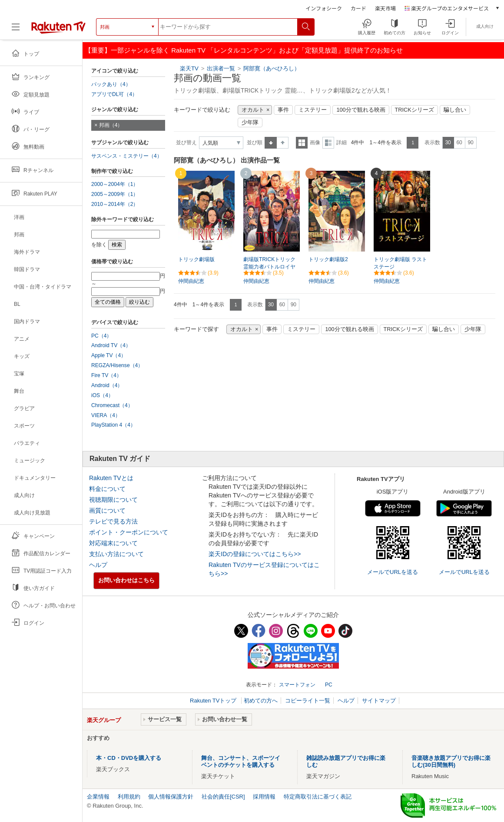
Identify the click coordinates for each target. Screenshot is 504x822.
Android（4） (107, 385)
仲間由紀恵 (191, 281)
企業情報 (98, 797)
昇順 (271, 143)
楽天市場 (385, 8)
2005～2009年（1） (115, 194)
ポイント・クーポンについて (129, 532)
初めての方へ (261, 701)
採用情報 (264, 797)
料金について (107, 489)
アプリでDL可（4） (114, 94)
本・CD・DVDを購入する (129, 758)
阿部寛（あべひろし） (272, 68)
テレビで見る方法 (113, 521)
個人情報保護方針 (171, 797)
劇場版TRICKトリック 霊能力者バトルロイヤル (269, 267)
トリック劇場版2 (328, 259)
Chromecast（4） (112, 405)
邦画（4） (111, 125)
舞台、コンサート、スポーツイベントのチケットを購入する (241, 761)
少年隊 (250, 123)
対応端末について (113, 543)
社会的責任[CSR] (223, 797)
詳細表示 (328, 143)
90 (470, 143)
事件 (283, 110)
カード (358, 8)
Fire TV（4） (106, 375)
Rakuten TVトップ (214, 701)
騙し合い (455, 110)
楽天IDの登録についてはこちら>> (255, 554)
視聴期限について (113, 500)
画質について (107, 510)
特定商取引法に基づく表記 (318, 797)
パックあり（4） (111, 84)
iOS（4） (102, 395)
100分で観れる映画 (361, 110)
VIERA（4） (106, 415)
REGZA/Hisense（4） (117, 365)
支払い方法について (116, 554)
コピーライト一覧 (308, 701)
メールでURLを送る (393, 572)
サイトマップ (379, 701)
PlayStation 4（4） (113, 425)
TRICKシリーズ (414, 110)
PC (329, 685)
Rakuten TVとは (111, 478)
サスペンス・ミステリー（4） (127, 156)
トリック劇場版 (196, 259)
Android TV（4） (111, 345)
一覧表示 (302, 143)
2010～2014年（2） (115, 204)
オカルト (253, 110)
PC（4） (102, 336)
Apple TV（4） (109, 355)
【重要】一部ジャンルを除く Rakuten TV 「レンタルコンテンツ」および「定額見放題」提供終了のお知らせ (244, 50)
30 (448, 143)
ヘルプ (98, 565)
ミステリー (313, 110)
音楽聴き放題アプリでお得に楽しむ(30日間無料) (451, 761)
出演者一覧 (221, 68)
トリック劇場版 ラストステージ (400, 263)
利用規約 (129, 797)
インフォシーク (324, 8)
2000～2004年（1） (115, 184)
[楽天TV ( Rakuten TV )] (58, 30)
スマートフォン (297, 685)
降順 (283, 143)
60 (459, 143)
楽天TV (189, 68)
